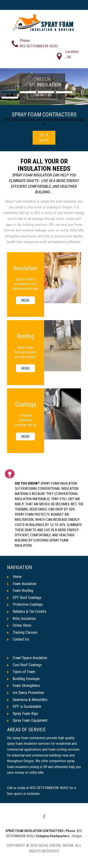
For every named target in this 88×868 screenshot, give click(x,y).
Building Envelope (24, 679)
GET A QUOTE (44, 138)
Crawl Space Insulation (28, 658)
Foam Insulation (22, 584)
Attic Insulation (22, 618)
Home (14, 577)
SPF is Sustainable (25, 707)
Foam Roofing (20, 590)
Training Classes (23, 632)
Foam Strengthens (24, 686)
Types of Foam (21, 672)
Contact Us (18, 639)
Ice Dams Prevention (26, 693)
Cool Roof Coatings (25, 665)
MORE (25, 300)
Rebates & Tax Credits (27, 611)
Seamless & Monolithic (28, 700)
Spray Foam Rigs (23, 713)
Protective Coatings (25, 605)
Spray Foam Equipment (28, 721)
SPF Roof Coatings (24, 597)
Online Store (19, 625)
